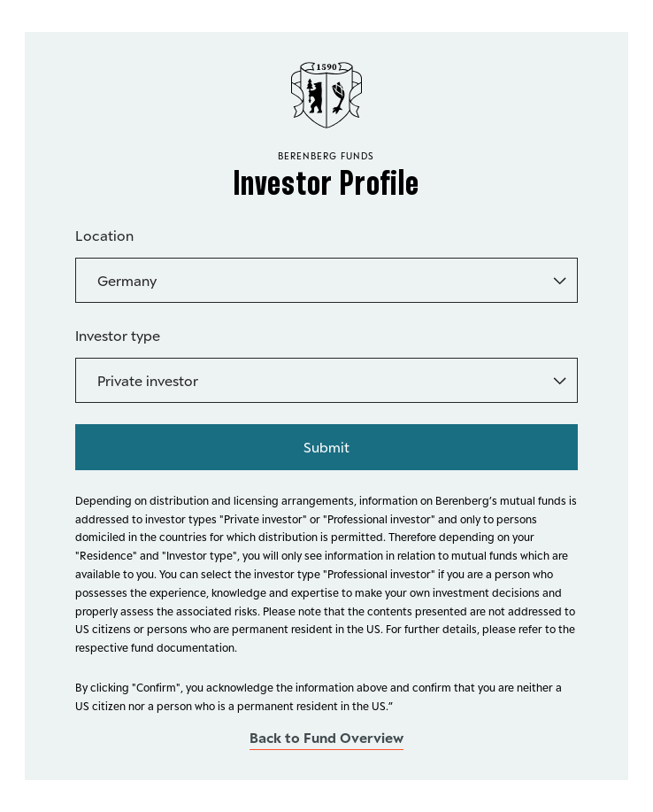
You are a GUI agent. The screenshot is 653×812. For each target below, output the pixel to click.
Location (104, 235)
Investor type (118, 335)
